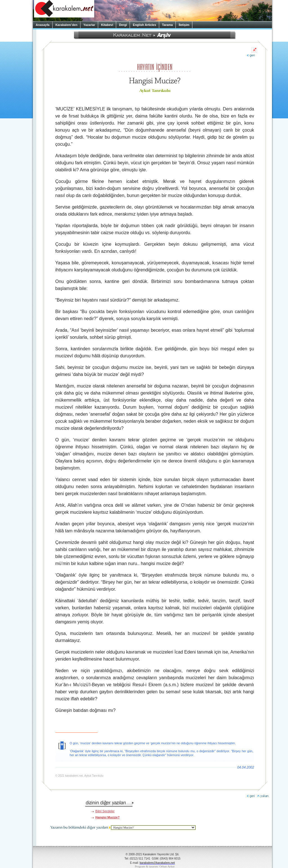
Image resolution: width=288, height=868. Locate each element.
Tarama (167, 25)
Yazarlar (89, 25)
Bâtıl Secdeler (105, 811)
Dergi (123, 25)
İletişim (184, 25)
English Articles (144, 25)
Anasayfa (43, 25)
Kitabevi (107, 25)
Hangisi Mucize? (107, 817)
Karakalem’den (66, 25)
